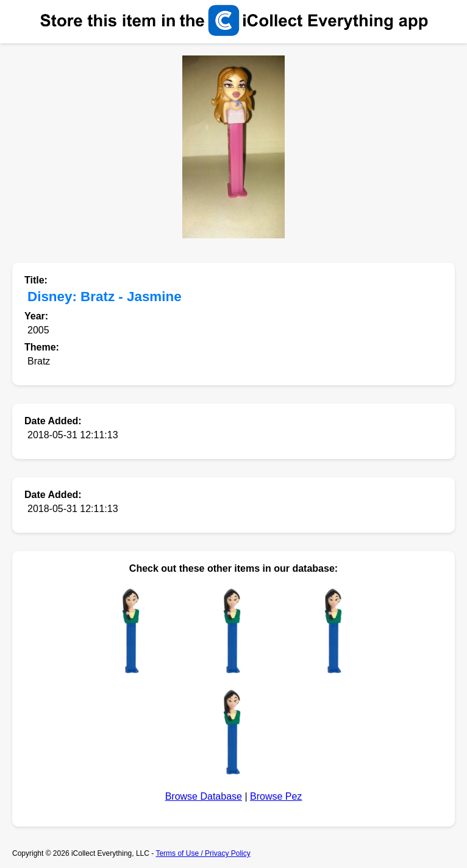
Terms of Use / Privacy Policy (203, 853)
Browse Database (204, 796)
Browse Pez (276, 796)
